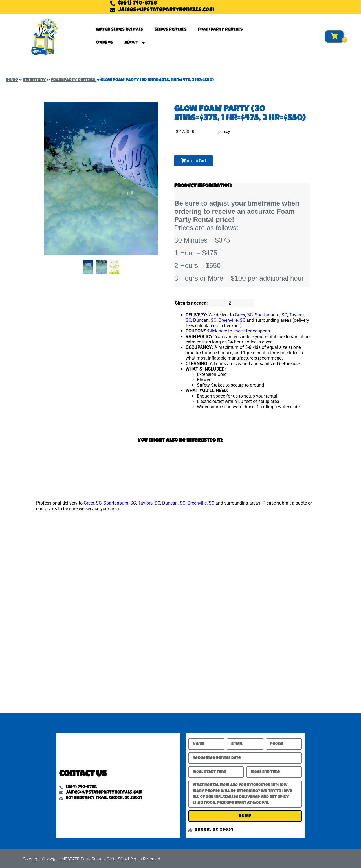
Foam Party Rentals (220, 30)
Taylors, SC (149, 503)
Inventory (34, 80)
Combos (104, 43)
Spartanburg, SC (271, 315)
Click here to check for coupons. (239, 331)
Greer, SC (244, 315)
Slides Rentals (171, 30)
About (135, 43)
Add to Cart (193, 161)
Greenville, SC (232, 320)
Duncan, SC (205, 320)
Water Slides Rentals (120, 30)
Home (12, 80)
